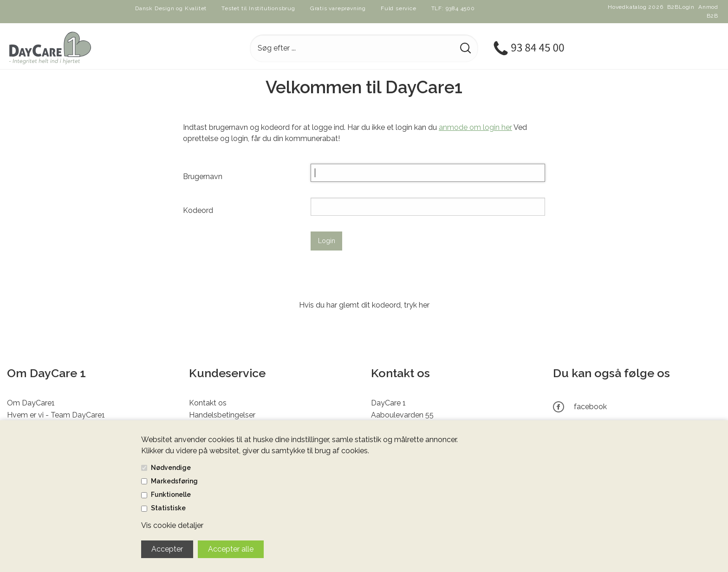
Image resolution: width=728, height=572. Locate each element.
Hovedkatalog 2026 (636, 7)
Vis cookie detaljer (172, 525)
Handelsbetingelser (222, 415)
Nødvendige (171, 468)
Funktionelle (171, 495)
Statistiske (168, 508)
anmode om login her (475, 127)
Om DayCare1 (31, 403)
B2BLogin (681, 7)
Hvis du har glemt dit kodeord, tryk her (364, 305)
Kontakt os (208, 403)
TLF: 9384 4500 (453, 8)
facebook (590, 407)
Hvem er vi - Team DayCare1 (56, 415)
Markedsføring (174, 481)
